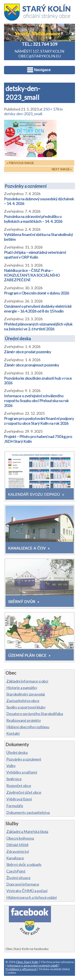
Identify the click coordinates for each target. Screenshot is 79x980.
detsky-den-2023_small (23, 114)
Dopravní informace (23, 884)
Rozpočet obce (19, 786)
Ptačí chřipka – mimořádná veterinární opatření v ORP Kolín (35, 255)
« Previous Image (20, 163)
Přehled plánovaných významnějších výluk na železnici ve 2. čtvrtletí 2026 (38, 326)
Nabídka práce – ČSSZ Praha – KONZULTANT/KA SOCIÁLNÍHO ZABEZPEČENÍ (32, 275)
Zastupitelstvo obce (23, 701)
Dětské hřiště (17, 845)
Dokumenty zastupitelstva (28, 812)
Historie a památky (22, 688)
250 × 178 (51, 109)
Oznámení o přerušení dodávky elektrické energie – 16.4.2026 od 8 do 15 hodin (38, 309)
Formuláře (15, 806)
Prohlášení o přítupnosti (21, 969)
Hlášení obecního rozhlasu (28, 727)
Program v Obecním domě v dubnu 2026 (37, 293)
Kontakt (13, 733)
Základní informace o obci (27, 681)
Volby (11, 766)
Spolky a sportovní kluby (26, 707)
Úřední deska (18, 338)
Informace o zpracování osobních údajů (33, 965)
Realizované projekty (24, 720)
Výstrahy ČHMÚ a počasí (27, 891)
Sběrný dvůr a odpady (24, 864)
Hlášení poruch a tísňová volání (31, 897)
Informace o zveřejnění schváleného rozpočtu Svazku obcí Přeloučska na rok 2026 (36, 401)
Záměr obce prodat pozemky (27, 352)
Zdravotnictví (18, 851)
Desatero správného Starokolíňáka (35, 714)
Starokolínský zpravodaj (26, 694)
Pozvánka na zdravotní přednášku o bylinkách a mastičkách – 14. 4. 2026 (33, 219)
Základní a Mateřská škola (27, 831)
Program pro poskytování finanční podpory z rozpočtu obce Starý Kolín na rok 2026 (39, 421)
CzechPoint (16, 871)
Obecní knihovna (20, 838)
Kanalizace (15, 858)
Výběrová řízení (19, 799)
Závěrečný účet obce (24, 792)
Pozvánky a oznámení (26, 186)
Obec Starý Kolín (27, 962)
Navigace (39, 70)
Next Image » (62, 169)
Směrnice (14, 779)
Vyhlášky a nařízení (22, 772)
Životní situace (18, 878)
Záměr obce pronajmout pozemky (31, 365)
